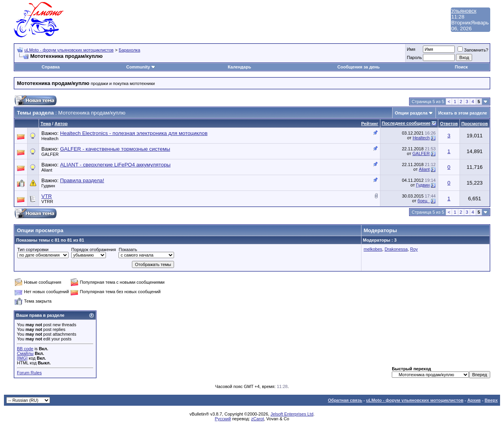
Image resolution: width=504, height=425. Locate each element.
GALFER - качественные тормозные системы (115, 149)
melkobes (373, 249)
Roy (414, 249)
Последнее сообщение (406, 123)
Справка (51, 67)
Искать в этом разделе (463, 113)
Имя (411, 49)
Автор (61, 124)
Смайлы (25, 353)
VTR (47, 196)
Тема (46, 124)
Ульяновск (464, 11)
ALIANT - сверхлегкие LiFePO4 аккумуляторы (115, 165)
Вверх (491, 400)
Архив (474, 400)
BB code (25, 349)
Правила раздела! (82, 180)
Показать (128, 249)
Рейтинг (370, 124)
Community (141, 67)
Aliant (47, 170)
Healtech (50, 139)
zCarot (258, 419)
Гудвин (48, 186)
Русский (223, 419)
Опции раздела (411, 113)
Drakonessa (396, 249)
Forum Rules (29, 373)
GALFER (50, 154)
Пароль (414, 57)
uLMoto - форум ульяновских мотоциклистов (69, 50)
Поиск (461, 67)
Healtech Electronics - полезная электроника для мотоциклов (134, 133)
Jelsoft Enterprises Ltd (292, 414)
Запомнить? (473, 50)
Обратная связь (345, 400)
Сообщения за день (359, 67)
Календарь (240, 67)
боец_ (423, 201)
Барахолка (130, 50)
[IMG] (22, 358)
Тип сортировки (33, 249)
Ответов (449, 124)
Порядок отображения (94, 249)
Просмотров (475, 124)
